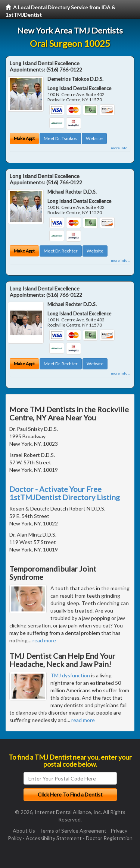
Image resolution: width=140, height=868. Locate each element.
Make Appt (24, 138)
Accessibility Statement (54, 838)
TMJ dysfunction (70, 675)
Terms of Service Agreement (73, 831)
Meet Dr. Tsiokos (60, 138)
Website (94, 138)
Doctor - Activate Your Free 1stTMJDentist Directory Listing (65, 493)
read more (44, 640)
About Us (24, 831)
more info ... (121, 148)
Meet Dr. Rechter (61, 251)
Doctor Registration (109, 838)
